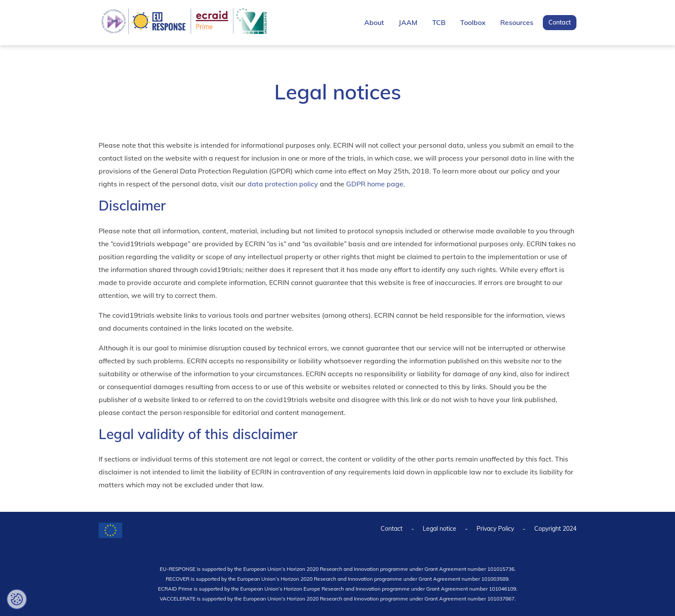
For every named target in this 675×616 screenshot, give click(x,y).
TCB (439, 22)
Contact (560, 22)
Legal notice (440, 529)
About (374, 22)
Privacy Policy (495, 529)
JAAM (408, 22)
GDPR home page (375, 184)
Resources (517, 22)
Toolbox (473, 22)
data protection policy (283, 184)
